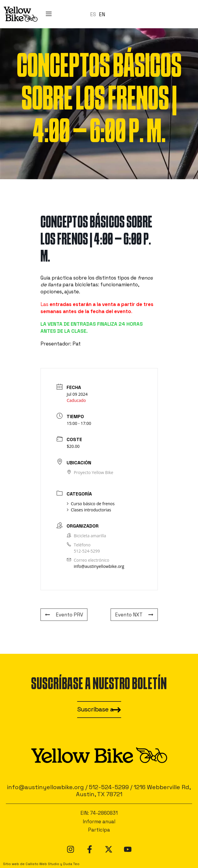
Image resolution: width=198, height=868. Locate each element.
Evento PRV (64, 615)
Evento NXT (134, 615)
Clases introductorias (89, 510)
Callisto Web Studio (42, 864)
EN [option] (102, 14)
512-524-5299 (87, 551)
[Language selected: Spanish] (99, 14)
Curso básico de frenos (91, 504)
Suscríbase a (95, 709)
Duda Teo (71, 864)
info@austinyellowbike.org (99, 566)
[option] (102, 15)
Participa (99, 830)
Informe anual (99, 822)
